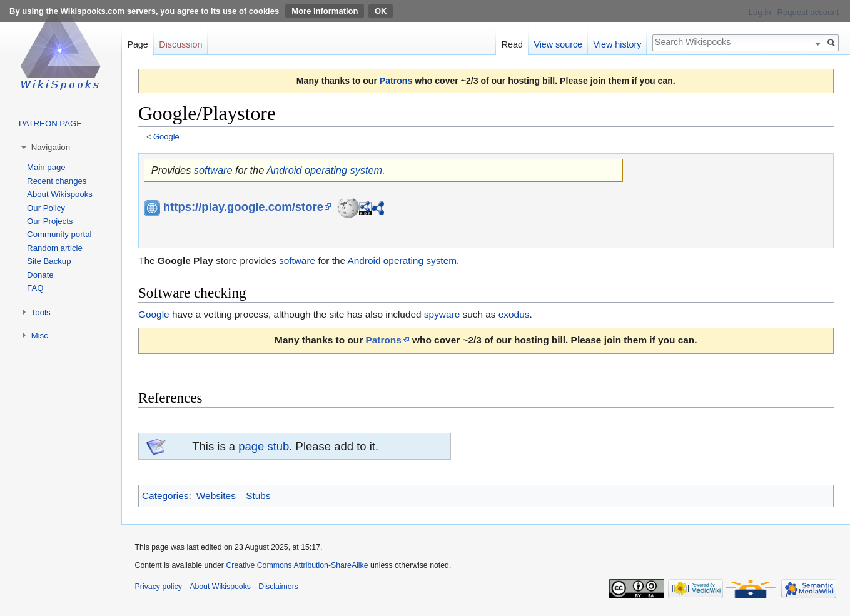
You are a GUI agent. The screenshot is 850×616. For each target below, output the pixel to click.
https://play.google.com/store (243, 207)
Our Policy (46, 208)
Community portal (59, 234)
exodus (514, 314)
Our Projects (50, 221)
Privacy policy (159, 587)
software (213, 170)
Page (137, 44)
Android (284, 170)
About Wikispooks (60, 194)
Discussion (180, 44)
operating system (343, 170)
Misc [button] (40, 336)
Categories (165, 496)
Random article (55, 248)
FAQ (35, 288)
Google (166, 137)
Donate (40, 275)
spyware (442, 314)
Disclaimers (278, 587)
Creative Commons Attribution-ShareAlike (297, 565)
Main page (46, 167)
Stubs (258, 496)
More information (325, 11)
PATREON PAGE (50, 124)
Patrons (396, 81)
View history (618, 44)
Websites (216, 496)
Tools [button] (41, 312)
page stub (264, 446)
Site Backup (49, 261)
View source (558, 44)
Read (512, 44)
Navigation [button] (51, 147)
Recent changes (57, 181)
